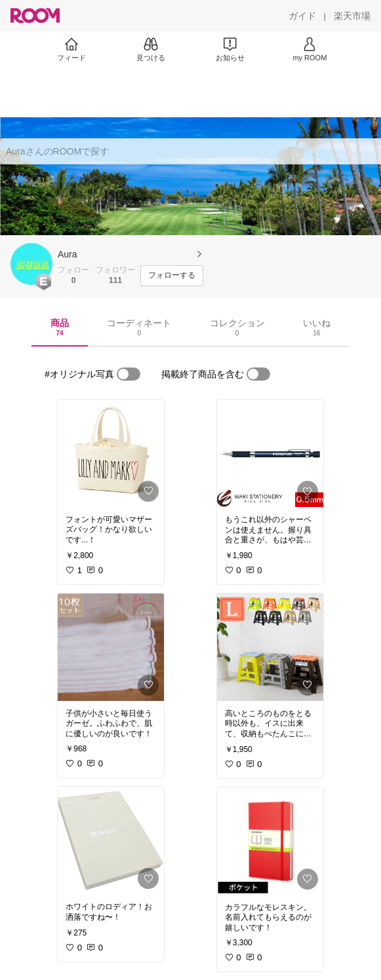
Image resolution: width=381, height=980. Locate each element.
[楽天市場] (352, 16)
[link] (111, 453)
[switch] (129, 374)
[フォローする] (172, 276)
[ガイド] (302, 16)
